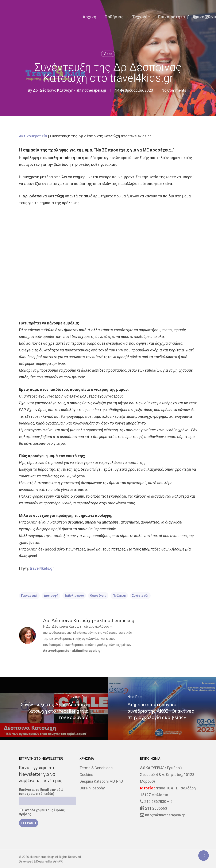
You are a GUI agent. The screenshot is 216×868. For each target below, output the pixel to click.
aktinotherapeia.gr (87, 651)
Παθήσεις (114, 17)
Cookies (86, 775)
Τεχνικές (141, 17)
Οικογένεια (98, 596)
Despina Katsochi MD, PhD (101, 781)
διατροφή (51, 596)
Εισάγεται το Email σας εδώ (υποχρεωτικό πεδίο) (41, 792)
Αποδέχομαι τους (42, 812)
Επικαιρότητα (171, 17)
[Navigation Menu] (208, 17)
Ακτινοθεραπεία (33, 136)
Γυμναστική (29, 596)
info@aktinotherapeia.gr (165, 815)
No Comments (174, 90)
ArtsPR (58, 861)
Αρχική (89, 17)
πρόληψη (119, 596)
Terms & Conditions (96, 768)
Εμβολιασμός (74, 596)
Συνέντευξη (140, 596)
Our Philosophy (92, 788)
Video (108, 54)
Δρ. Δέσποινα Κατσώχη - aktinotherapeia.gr (70, 90)
